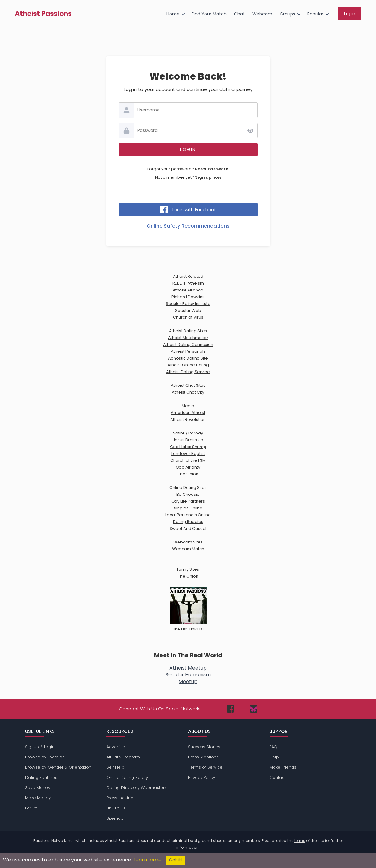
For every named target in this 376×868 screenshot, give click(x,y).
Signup (32, 747)
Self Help (115, 767)
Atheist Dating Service (188, 372)
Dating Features (41, 777)
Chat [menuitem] (239, 14)
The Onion (188, 474)
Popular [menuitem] (315, 14)
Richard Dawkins (188, 297)
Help (274, 757)
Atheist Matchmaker (188, 338)
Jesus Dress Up (188, 440)
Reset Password (212, 169)
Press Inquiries (121, 798)
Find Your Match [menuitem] (209, 14)
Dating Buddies (188, 522)
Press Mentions (203, 757)
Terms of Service (205, 767)
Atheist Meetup (188, 668)
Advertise (116, 747)
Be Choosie (188, 494)
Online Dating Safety (127, 777)
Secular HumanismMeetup (188, 678)
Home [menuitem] (173, 14)
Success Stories (204, 747)
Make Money (38, 798)
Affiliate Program (123, 757)
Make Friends (283, 767)
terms (300, 841)
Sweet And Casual (188, 528)
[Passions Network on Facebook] (230, 709)
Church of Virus (188, 317)
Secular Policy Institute (188, 304)
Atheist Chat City (188, 392)
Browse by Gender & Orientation (58, 767)
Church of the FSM (188, 460)
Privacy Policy (202, 777)
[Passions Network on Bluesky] (254, 709)
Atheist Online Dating (188, 365)
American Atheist (188, 413)
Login (49, 747)
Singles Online (188, 508)
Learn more (147, 860)
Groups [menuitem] (287, 14)
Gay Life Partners (188, 501)
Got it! (176, 860)
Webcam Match (188, 549)
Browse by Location (45, 757)
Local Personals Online (188, 515)
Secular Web (188, 310)
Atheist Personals (188, 351)
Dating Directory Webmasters (137, 788)
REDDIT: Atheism (188, 283)
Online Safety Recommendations (188, 226)
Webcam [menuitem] (262, 14)
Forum (31, 808)
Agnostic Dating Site (188, 358)
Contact (278, 777)
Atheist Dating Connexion (188, 345)
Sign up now (208, 177)
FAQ (273, 747)
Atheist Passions (43, 14)
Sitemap (115, 818)
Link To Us (116, 808)
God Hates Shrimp (188, 447)
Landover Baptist (188, 454)
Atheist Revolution (188, 419)
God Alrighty (188, 467)
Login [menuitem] (350, 14)
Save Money (38, 788)
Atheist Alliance (188, 290)
